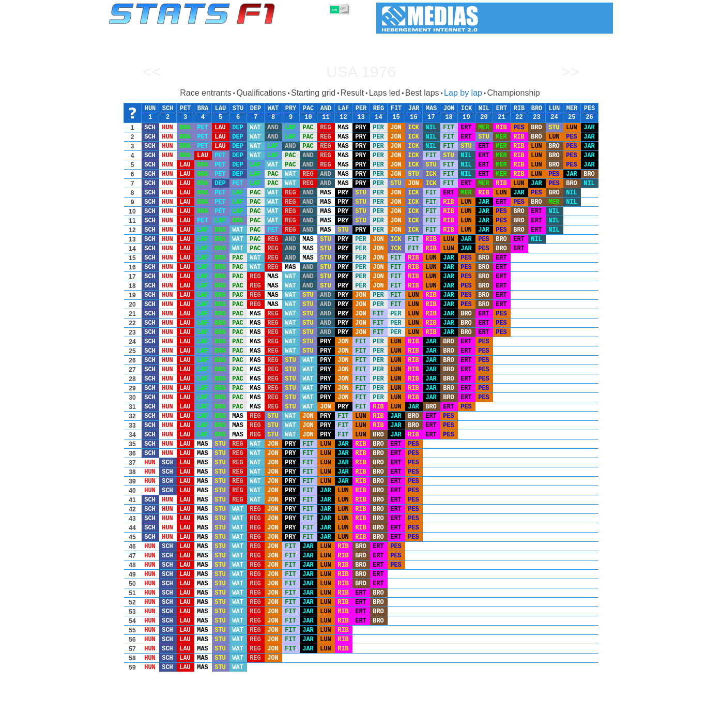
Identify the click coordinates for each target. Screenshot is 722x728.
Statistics (144, 718)
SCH (168, 109)
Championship (513, 93)
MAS (432, 109)
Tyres (388, 718)
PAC (309, 109)
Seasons (183, 718)
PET (186, 109)
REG (379, 109)
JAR (414, 109)
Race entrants (206, 93)
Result (352, 93)
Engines (355, 718)
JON (449, 109)
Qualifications (261, 93)
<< (152, 72)
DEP (256, 109)
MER (572, 109)
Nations (421, 718)
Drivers (267, 718)
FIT (396, 109)
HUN (150, 109)
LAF (344, 109)
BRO (537, 109)
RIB (519, 109)
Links (518, 718)
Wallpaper (553, 718)
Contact (593, 718)
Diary (489, 718)
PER (361, 109)
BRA (203, 109)
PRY (291, 109)
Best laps (422, 93)
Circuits (457, 718)
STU (238, 109)
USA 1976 (361, 72)
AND (326, 109)
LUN (555, 109)
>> (570, 72)
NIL (484, 109)
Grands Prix (226, 718)
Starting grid (313, 93)
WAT (273, 109)
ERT (502, 109)
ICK (467, 109)
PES (590, 109)
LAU (221, 109)
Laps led (385, 93)
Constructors (311, 718)
